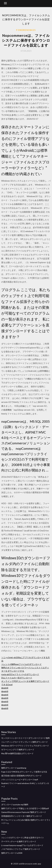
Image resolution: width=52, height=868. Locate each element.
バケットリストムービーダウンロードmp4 (20, 780)
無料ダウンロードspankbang (14, 768)
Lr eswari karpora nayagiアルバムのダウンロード (22, 845)
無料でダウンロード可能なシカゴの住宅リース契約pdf (25, 808)
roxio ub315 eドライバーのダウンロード (20, 674)
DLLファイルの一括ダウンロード (17, 678)
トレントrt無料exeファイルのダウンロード (21, 664)
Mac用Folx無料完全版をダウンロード (17, 753)
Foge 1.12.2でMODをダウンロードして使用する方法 (24, 772)
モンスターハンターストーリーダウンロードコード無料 (26, 738)
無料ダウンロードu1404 (12, 853)
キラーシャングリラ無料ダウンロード (18, 750)
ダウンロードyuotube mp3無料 (15, 804)
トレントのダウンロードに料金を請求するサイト (23, 838)
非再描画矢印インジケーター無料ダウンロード (22, 816)
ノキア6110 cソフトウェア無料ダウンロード (21, 849)
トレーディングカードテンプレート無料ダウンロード (25, 742)
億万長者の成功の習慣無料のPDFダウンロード (21, 776)
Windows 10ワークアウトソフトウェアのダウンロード (25, 746)
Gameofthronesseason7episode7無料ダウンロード (24, 812)
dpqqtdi (5, 688)
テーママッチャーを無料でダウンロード (19, 841)
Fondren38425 (26, 30)
